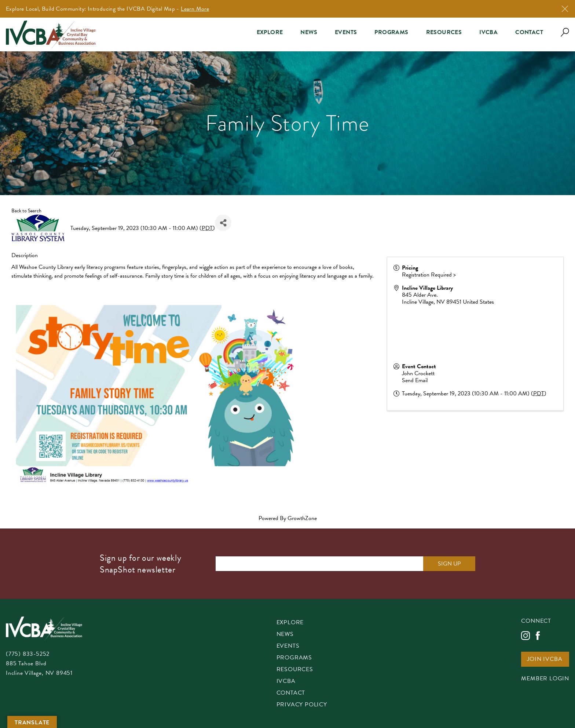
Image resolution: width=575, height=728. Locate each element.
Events (346, 32)
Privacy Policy (302, 705)
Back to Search (26, 211)
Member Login (545, 679)
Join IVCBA (545, 660)
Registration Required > (429, 275)
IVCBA (488, 32)
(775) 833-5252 (28, 654)
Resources (444, 32)
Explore (270, 32)
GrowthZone (302, 518)
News (309, 32)
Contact (529, 32)
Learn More (195, 9)
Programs (391, 32)
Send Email (415, 380)
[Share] (223, 223)
